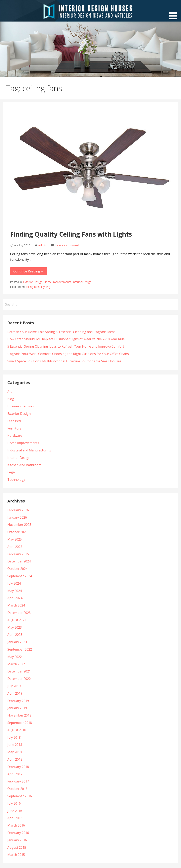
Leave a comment (67, 245)
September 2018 (20, 723)
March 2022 (16, 664)
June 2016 (15, 811)
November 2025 (19, 525)
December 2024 (19, 561)
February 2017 (18, 781)
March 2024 (16, 605)
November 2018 (19, 715)
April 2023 (15, 635)
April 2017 (15, 774)
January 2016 (17, 840)
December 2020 (19, 679)
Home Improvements (58, 282)
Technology (16, 480)
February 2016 (18, 833)
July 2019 (14, 686)
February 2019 (18, 701)
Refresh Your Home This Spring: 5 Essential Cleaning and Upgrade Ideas (61, 332)
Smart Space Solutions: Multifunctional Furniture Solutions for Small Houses (64, 361)
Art (10, 392)
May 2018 (15, 752)
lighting (46, 287)
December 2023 (19, 613)
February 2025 (18, 554)
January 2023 (17, 642)
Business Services (21, 406)
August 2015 (17, 847)
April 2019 (15, 693)
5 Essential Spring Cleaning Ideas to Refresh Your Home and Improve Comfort (66, 346)
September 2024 (20, 576)
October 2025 (17, 532)
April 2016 (15, 818)
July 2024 (14, 583)
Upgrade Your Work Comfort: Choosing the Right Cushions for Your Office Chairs (68, 354)
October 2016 (17, 789)
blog (11, 399)
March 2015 (16, 855)
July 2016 (14, 803)
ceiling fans (33, 287)
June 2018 (15, 745)
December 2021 (19, 671)
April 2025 (15, 547)
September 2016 (20, 796)
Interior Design (82, 282)
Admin (42, 245)
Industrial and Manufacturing (29, 450)
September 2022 (20, 649)
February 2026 (18, 510)
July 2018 (14, 737)
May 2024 (15, 591)
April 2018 (15, 759)
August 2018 (17, 730)
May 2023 (15, 627)
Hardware (15, 435)
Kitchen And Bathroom (24, 465)
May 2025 (15, 539)
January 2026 (17, 517)
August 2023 (17, 620)
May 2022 (15, 657)
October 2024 (17, 569)
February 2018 (18, 767)
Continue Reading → (29, 271)
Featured (14, 421)
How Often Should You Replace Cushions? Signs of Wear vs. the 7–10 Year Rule (66, 339)
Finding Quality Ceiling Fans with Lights (71, 234)
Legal (11, 472)
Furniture (14, 428)
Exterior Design (33, 282)
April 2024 (15, 598)
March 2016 (16, 825)
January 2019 (17, 708)
